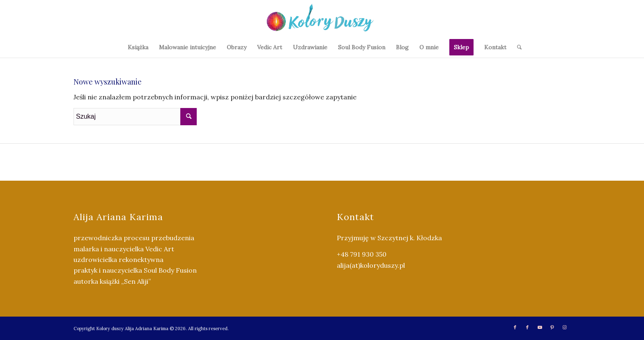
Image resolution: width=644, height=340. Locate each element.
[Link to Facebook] (515, 327)
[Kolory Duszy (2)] (322, 18)
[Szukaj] (517, 47)
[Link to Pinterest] (552, 327)
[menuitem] (138, 47)
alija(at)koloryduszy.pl (371, 265)
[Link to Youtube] (540, 327)
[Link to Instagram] (564, 327)
